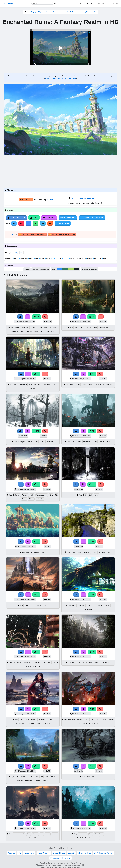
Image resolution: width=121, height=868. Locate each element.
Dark (42, 442)
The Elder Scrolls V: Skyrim (34, 331)
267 (36, 317)
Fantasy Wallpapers (54, 12)
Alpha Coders (7, 4)
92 (92, 542)
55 (36, 595)
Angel (97, 495)
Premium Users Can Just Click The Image (60, 78)
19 (92, 823)
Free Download (16, 218)
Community (99, 3)
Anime (55, 385)
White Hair (23, 385)
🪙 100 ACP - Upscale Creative (33, 235)
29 (92, 709)
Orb (32, 605)
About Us (11, 853)
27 (92, 652)
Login (108, 3)
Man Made (102, 552)
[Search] (55, 3)
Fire (86, 720)
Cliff (17, 777)
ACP (11, 235)
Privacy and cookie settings (60, 858)
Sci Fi (84, 385)
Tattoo (50, 720)
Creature (58, 258)
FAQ (20, 853)
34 (36, 542)
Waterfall (25, 327)
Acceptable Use (59, 853)
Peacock (23, 777)
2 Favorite (49, 218)
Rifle (32, 495)
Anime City (40, 499)
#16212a (76, 269)
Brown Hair (28, 662)
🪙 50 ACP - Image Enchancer (62, 235)
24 (36, 823)
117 (92, 484)
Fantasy (89, 327)
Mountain (53, 327)
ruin (22, 253)
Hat (31, 385)
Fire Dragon (83, 724)
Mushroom (87, 442)
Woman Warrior (21, 724)
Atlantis (37, 552)
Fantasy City (104, 327)
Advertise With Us (84, 853)
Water (79, 552)
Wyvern (80, 720)
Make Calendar (68, 218)
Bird (36, 777)
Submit (88, 3)
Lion (41, 777)
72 (92, 431)
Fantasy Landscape (43, 724)
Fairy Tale (24, 258)
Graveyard (22, 442)
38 (36, 652)
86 (36, 374)
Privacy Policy (29, 853)
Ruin (46, 327)
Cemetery (49, 442)
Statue (26, 605)
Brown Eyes (17, 662)
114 (92, 317)
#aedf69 (71, 269)
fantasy (15, 253)
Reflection (17, 495)
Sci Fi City (106, 662)
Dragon (16, 258)
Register (115, 3)
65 (92, 374)
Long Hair (37, 662)
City (96, 327)
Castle (40, 327)
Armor (27, 720)
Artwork (105, 258)
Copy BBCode (63, 223)
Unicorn (65, 258)
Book (36, 258)
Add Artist (26, 199)
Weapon (25, 495)
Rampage (72, 720)
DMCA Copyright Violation (103, 853)
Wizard (89, 258)
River (79, 442)
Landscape (42, 720)
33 (92, 595)
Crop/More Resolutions (92, 218)
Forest (17, 327)
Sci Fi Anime (107, 385)
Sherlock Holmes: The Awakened (88, 838)
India (73, 552)
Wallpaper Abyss (36, 12)
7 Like (34, 218)
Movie (42, 258)
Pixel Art (29, 552)
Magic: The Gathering (78, 258)
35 (36, 766)
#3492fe (60, 269)
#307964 (65, 269)
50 (36, 484)
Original (33, 389)
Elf (52, 258)
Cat (94, 605)
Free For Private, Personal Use (83, 198)
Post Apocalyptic (42, 495)
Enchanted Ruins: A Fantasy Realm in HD (80, 12)
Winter (30, 442)
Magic (48, 258)
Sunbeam (82, 605)
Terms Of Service (44, 853)
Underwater (83, 834)
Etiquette (71, 853)
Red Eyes (47, 385)
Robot (78, 385)
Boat (73, 442)
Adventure (97, 258)
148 (36, 431)
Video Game (50, 331)
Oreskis (51, 199)
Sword (33, 720)
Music (31, 258)
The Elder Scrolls (17, 331)
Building (35, 834)
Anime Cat (88, 609)
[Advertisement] (60, 171)
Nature (53, 777)
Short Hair (38, 385)
